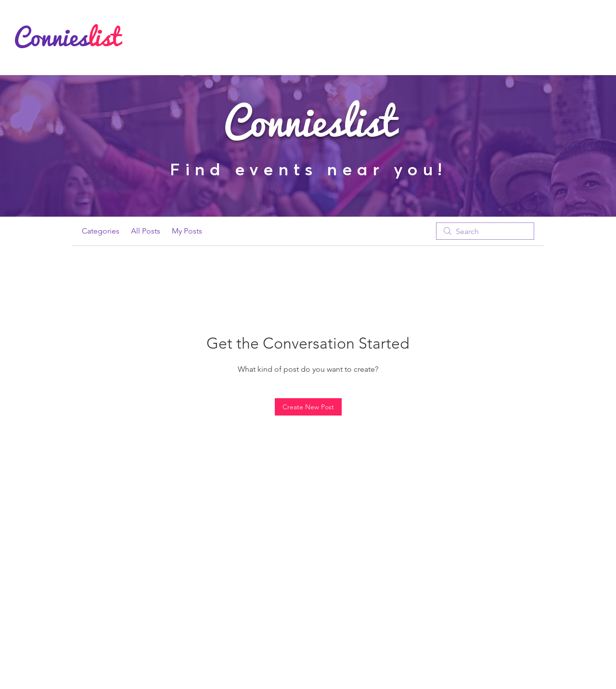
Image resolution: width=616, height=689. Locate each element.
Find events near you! (308, 169)
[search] (485, 231)
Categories (101, 231)
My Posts (187, 231)
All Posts (146, 231)
